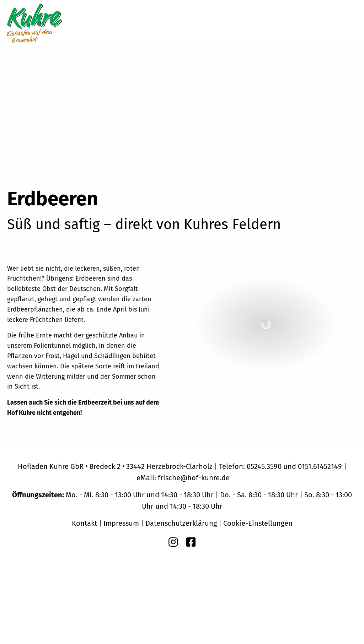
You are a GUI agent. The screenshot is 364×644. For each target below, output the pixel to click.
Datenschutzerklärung (181, 523)
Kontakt (84, 523)
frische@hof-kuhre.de (194, 478)
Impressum (121, 523)
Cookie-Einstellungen (258, 523)
